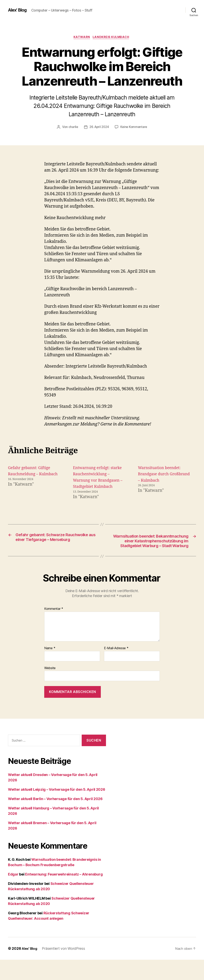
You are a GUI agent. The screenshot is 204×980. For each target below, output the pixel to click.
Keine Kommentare (135, 128)
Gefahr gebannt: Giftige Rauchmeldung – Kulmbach (31, 475)
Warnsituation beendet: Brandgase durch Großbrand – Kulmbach (161, 475)
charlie (72, 128)
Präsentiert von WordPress (65, 969)
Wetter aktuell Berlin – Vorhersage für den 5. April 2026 (55, 819)
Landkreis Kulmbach (112, 38)
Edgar (13, 895)
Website (50, 688)
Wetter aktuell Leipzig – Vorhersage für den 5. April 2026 (57, 810)
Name (50, 668)
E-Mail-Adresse (116, 668)
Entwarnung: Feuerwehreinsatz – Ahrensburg (64, 895)
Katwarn (81, 38)
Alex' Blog (19, 10)
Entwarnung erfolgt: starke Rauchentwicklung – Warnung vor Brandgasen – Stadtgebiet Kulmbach (98, 481)
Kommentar (54, 629)
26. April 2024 (99, 128)
